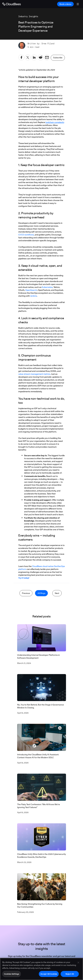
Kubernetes (47, 287)
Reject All (70, 975)
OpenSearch (31, 290)
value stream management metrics (34, 374)
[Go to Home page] (12, 4)
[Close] (78, 964)
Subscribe (58, 58)
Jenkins (34, 296)
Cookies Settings (12, 975)
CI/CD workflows (26, 235)
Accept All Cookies (49, 975)
